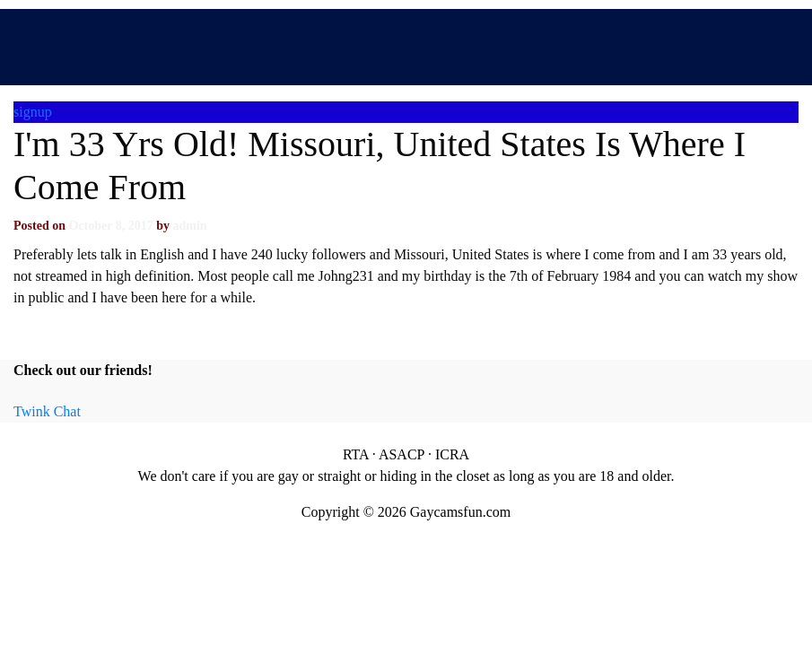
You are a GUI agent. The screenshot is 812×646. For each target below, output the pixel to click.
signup (33, 112)
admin (189, 226)
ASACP (402, 454)
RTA (356, 454)
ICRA (452, 454)
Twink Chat (47, 411)
